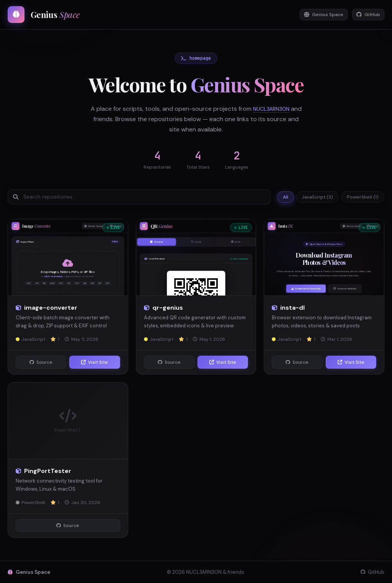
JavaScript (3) (318, 197)
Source (41, 362)
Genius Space (317, 15)
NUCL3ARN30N (277, 109)
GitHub (366, 15)
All (286, 197)
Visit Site (95, 362)
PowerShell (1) (363, 197)
